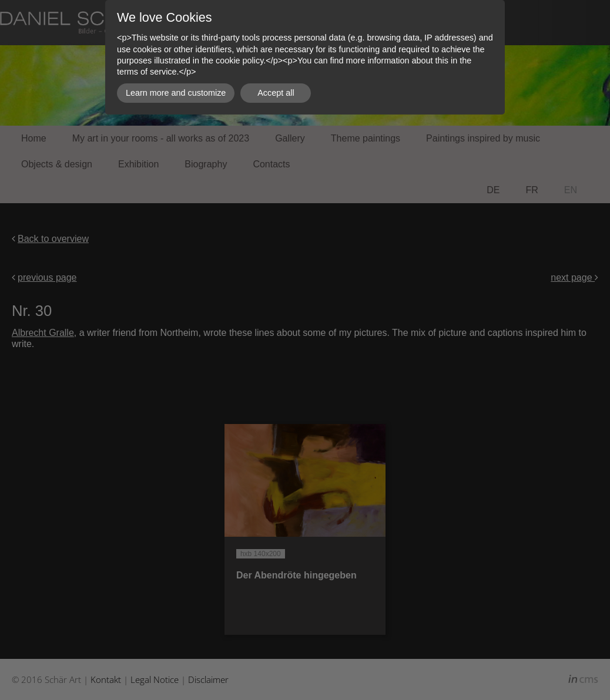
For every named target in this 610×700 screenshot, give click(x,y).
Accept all (276, 93)
